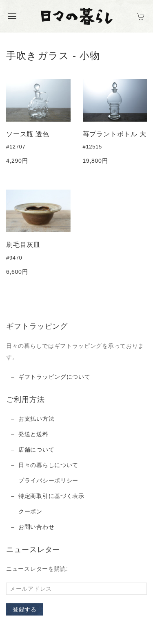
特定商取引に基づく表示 (51, 496)
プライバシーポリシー (48, 480)
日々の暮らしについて (48, 465)
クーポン (30, 511)
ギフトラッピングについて (54, 377)
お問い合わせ (36, 527)
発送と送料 (33, 434)
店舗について (36, 450)
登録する (25, 609)
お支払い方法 (36, 419)
